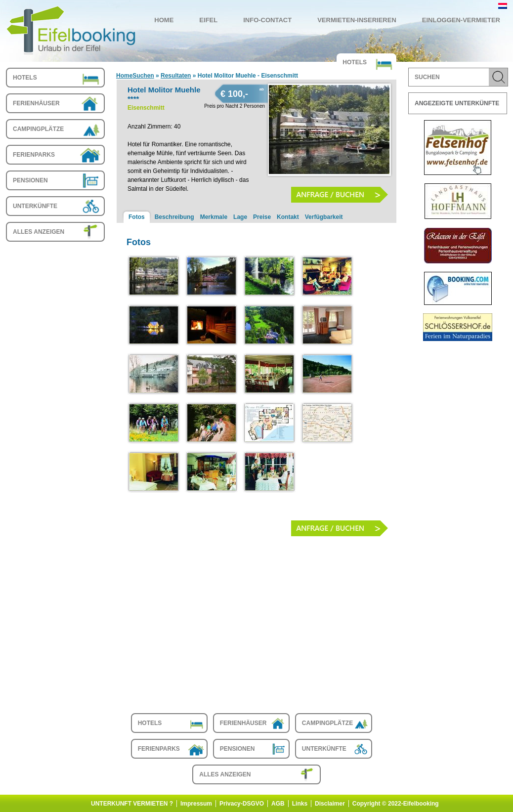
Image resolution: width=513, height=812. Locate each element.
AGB (278, 804)
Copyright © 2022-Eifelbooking (396, 804)
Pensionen (30, 180)
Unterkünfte (35, 206)
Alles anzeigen (39, 232)
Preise (262, 217)
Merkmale (214, 217)
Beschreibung (174, 217)
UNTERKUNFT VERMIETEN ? (132, 804)
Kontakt (288, 217)
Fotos (137, 217)
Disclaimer (330, 804)
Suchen (143, 76)
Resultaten (176, 76)
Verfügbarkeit (324, 217)
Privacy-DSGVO (242, 804)
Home (124, 76)
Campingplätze (38, 129)
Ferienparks (34, 155)
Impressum (196, 804)
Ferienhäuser (36, 103)
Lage (240, 217)
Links (300, 804)
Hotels (25, 78)
